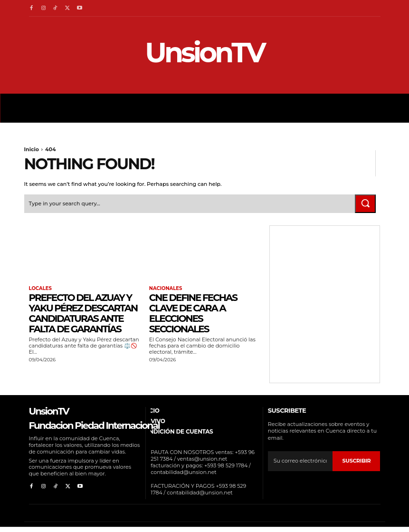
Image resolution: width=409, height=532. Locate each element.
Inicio (32, 149)
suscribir (357, 461)
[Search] (365, 204)
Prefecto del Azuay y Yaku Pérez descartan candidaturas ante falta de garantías (83, 313)
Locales (40, 289)
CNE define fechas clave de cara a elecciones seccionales (193, 313)
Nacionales (166, 289)
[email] (300, 461)
